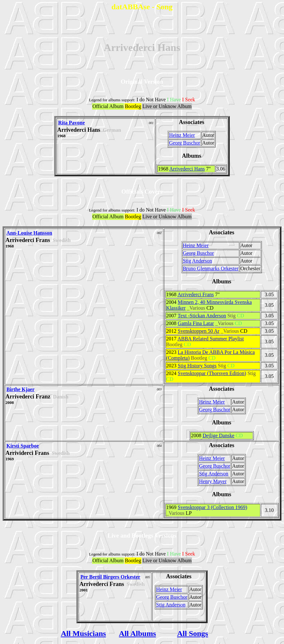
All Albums (138, 633)
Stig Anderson (198, 261)
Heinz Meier (182, 135)
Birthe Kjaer (21, 389)
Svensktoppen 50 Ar (199, 331)
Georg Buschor (185, 143)
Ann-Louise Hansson (29, 233)
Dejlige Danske (218, 435)
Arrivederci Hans (187, 169)
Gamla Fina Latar (196, 323)
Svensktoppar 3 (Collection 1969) (212, 507)
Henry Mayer (213, 481)
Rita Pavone (71, 123)
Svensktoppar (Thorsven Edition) (212, 373)
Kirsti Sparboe (23, 446)
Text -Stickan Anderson (202, 316)
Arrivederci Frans (196, 294)
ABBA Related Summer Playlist (211, 339)
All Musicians (83, 633)
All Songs (193, 633)
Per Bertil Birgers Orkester (110, 577)
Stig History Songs (197, 366)
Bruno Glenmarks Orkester (211, 268)
